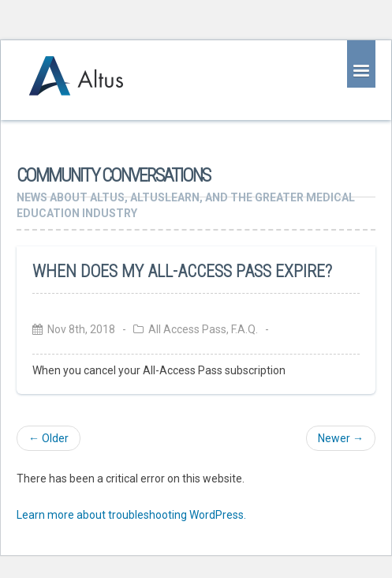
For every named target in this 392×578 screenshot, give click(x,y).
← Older (49, 438)
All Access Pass (187, 329)
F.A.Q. (245, 329)
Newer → (341, 438)
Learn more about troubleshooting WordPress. (131, 515)
